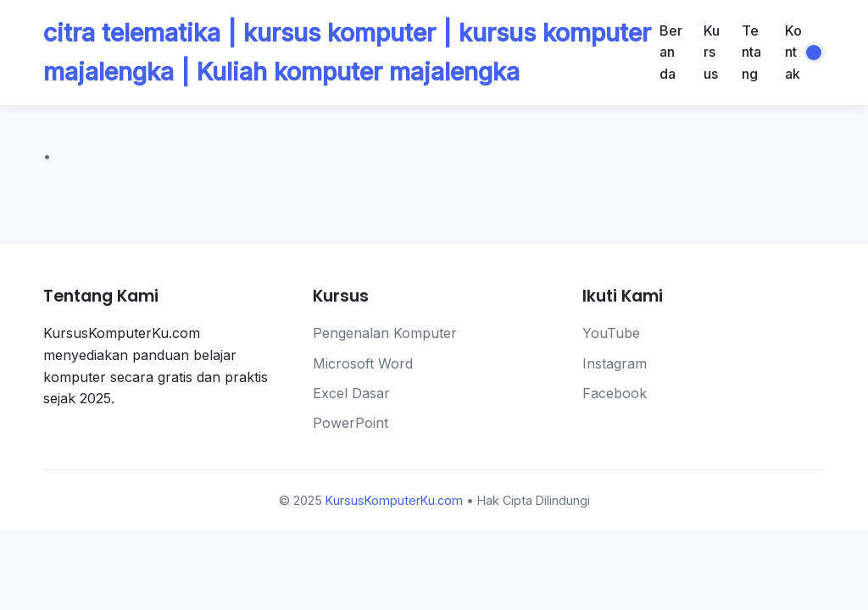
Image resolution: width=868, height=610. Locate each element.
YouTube (611, 333)
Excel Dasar (351, 393)
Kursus (712, 52)
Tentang (751, 52)
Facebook (615, 393)
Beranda (671, 52)
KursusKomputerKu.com (394, 500)
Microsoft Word (363, 363)
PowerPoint (351, 423)
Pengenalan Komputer (385, 333)
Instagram (615, 363)
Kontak (793, 52)
